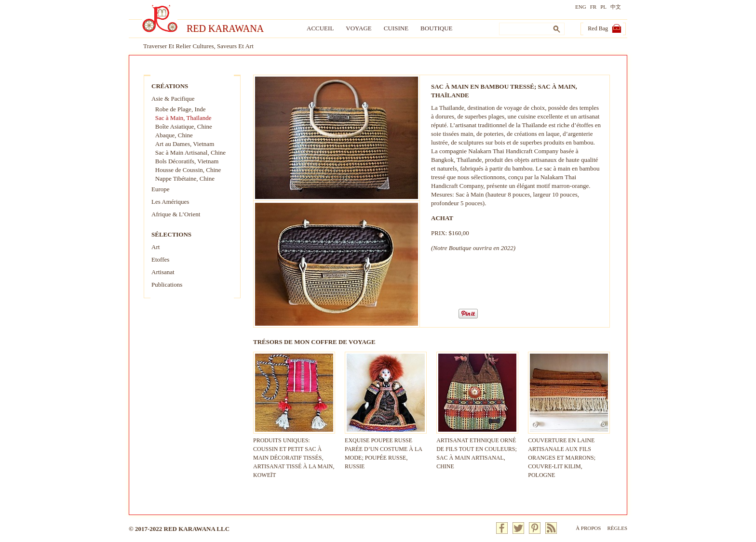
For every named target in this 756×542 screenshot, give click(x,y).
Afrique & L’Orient (176, 214)
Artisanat (163, 272)
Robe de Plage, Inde (181, 109)
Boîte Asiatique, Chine (184, 126)
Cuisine (396, 28)
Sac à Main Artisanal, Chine (190, 152)
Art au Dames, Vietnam (185, 144)
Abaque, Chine (174, 135)
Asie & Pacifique (173, 99)
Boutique (436, 28)
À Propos (588, 528)
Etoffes (160, 259)
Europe (161, 189)
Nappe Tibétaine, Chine (185, 178)
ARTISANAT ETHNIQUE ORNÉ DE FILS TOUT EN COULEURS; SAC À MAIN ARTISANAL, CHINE (477, 449)
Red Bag (598, 28)
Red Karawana (225, 28)
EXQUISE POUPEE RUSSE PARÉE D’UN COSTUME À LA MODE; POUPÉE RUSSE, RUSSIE (386, 449)
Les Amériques (170, 202)
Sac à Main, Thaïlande (183, 118)
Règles (617, 528)
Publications (167, 284)
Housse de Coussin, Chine (188, 170)
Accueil (320, 28)
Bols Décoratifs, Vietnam (187, 161)
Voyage (358, 28)
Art (155, 247)
